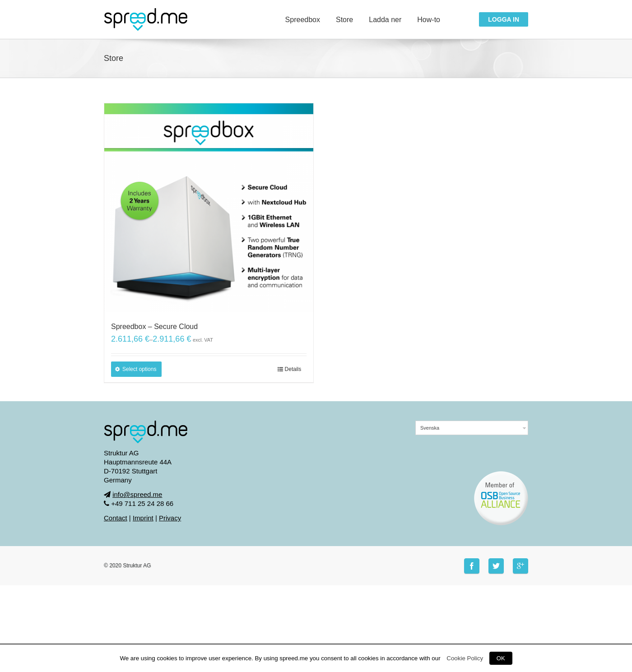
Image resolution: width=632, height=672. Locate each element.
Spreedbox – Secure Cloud (154, 327)
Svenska (430, 428)
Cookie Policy (465, 658)
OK (501, 658)
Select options (139, 369)
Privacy (170, 518)
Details (293, 369)
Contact (116, 518)
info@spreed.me (137, 494)
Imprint (143, 518)
